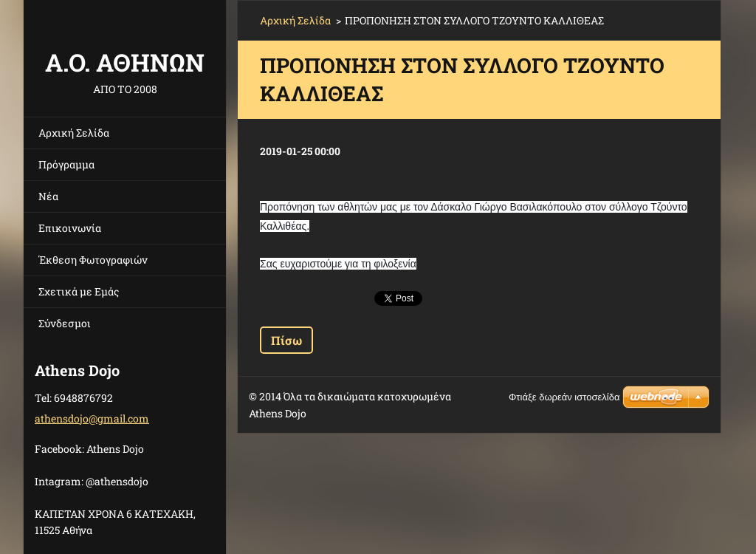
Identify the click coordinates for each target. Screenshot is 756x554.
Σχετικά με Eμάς (79, 291)
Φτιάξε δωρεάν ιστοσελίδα (564, 397)
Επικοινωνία (70, 228)
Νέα (48, 196)
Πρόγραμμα (66, 164)
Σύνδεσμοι (65, 323)
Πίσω (286, 340)
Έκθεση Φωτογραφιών (93, 260)
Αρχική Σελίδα (74, 133)
